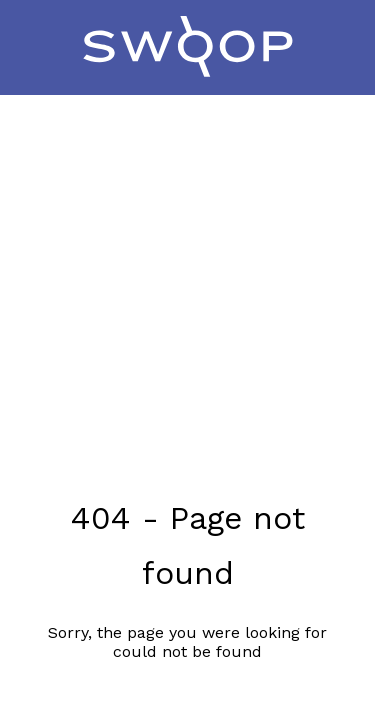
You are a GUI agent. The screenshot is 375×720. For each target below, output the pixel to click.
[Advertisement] (187, 271)
